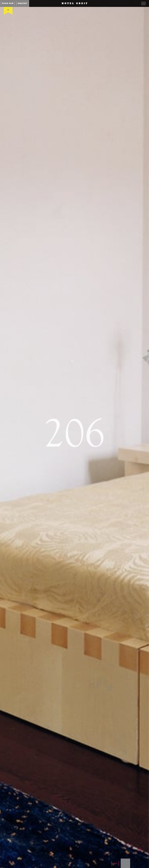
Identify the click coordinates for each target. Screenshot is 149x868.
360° (115, 864)
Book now (8, 3)
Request (22, 3)
